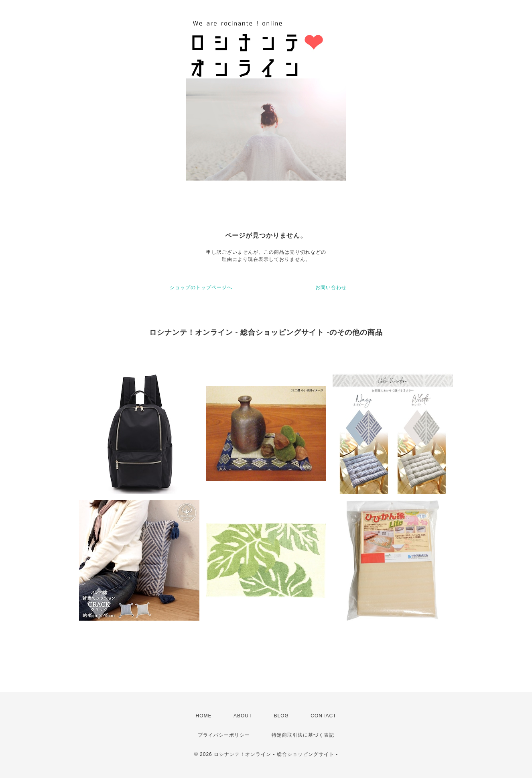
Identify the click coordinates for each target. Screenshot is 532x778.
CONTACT (323, 716)
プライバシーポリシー (224, 735)
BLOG (281, 716)
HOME (204, 716)
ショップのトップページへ (201, 287)
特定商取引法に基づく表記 (303, 735)
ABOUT (243, 716)
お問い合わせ (331, 287)
